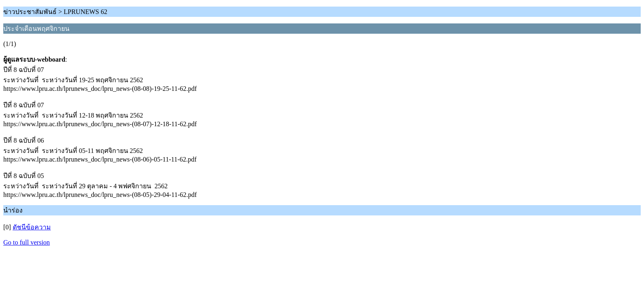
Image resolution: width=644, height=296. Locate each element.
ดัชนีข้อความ (32, 227)
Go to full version (26, 242)
